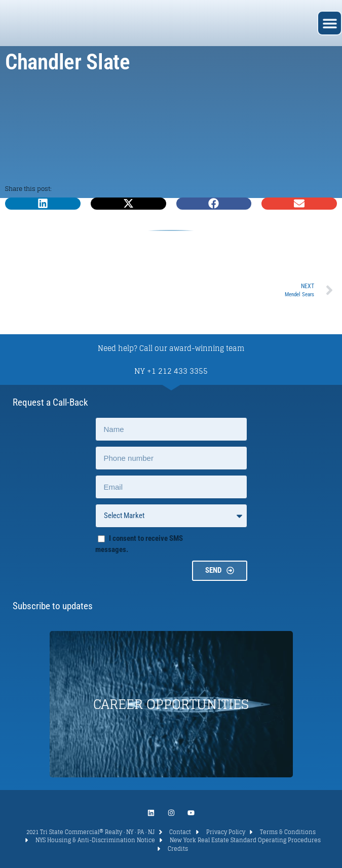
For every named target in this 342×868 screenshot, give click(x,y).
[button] (330, 23)
